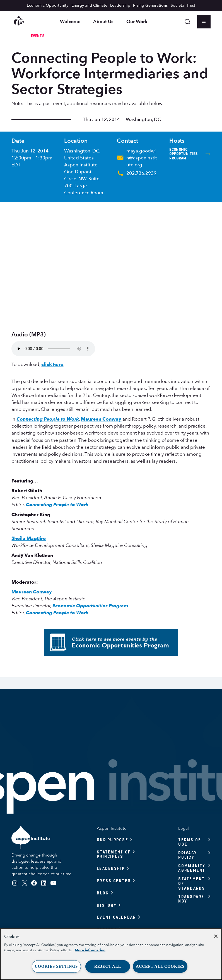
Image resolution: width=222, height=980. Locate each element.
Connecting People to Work (48, 419)
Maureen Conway (101, 419)
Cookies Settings (56, 966)
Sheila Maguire (29, 538)
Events (38, 36)
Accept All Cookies (160, 966)
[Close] (216, 936)
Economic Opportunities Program (190, 154)
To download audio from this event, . (53, 349)
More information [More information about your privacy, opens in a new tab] (90, 950)
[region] (111, 954)
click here (52, 364)
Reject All (108, 966)
